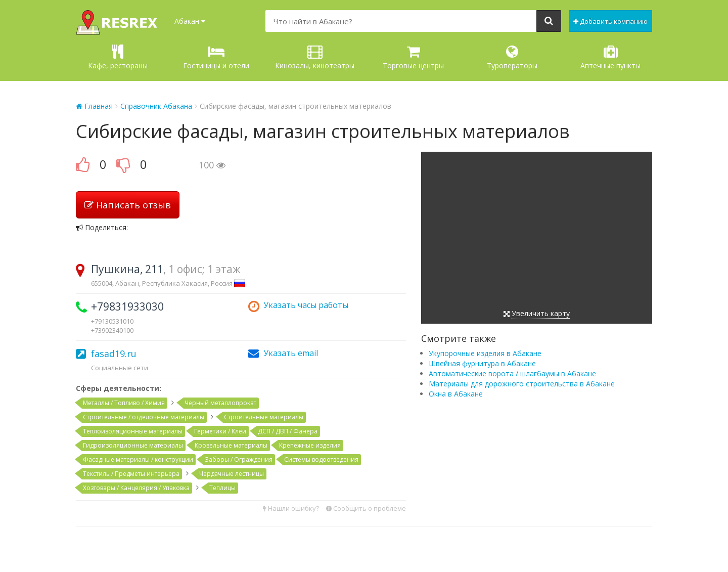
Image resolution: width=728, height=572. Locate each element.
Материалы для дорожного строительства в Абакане (522, 384)
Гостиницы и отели (216, 57)
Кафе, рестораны (118, 57)
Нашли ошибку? (291, 508)
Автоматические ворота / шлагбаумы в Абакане (512, 373)
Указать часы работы (306, 305)
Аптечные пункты (610, 57)
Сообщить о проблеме (366, 508)
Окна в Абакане (456, 394)
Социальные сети (120, 368)
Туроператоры (512, 57)
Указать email (291, 353)
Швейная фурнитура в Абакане (482, 363)
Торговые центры (413, 57)
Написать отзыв (128, 205)
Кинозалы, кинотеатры (315, 57)
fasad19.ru (114, 354)
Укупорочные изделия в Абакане (485, 353)
